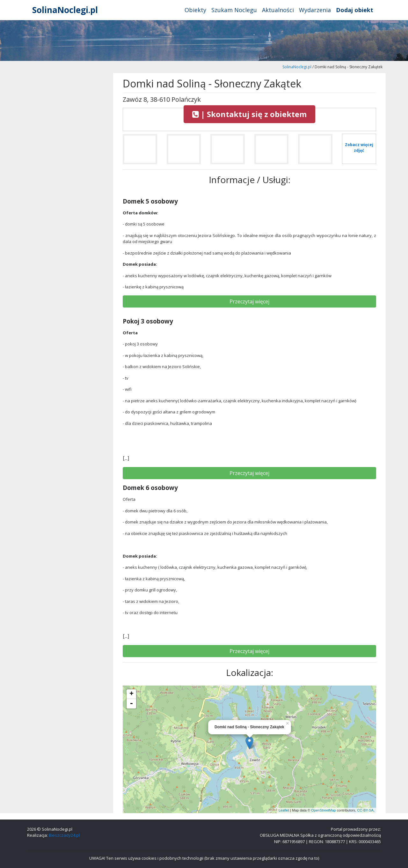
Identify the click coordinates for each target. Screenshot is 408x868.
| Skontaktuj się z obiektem (249, 114)
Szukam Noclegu (234, 10)
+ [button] (131, 694)
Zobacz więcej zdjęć (359, 148)
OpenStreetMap (324, 810)
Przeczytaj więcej (249, 301)
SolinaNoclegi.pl (65, 10)
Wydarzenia (315, 10)
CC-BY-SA (365, 810)
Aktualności (278, 10)
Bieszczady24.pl (64, 835)
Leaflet (284, 810)
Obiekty (195, 10)
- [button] (131, 704)
